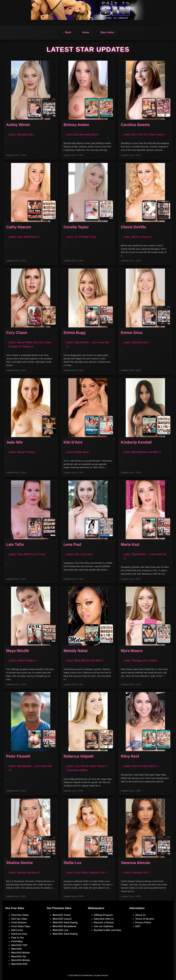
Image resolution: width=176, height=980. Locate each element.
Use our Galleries (104, 926)
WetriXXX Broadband (64, 926)
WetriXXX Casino (62, 919)
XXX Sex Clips (19, 919)
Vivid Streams (19, 923)
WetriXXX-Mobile (21, 960)
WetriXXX (16, 949)
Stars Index (107, 32)
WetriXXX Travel (61, 915)
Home (86, 32)
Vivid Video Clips (21, 926)
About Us (140, 915)
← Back (67, 32)
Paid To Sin (17, 938)
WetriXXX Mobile (21, 953)
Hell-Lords (17, 930)
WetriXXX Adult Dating (65, 923)
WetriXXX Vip (19, 957)
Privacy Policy (143, 923)
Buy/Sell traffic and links (108, 930)
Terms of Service (145, 919)
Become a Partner (104, 923)
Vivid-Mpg (17, 941)
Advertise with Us (104, 919)
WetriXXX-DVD (19, 964)
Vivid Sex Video (20, 915)
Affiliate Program (103, 915)
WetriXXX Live (60, 930)
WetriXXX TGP (19, 945)
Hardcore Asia (19, 934)
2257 (138, 926)
